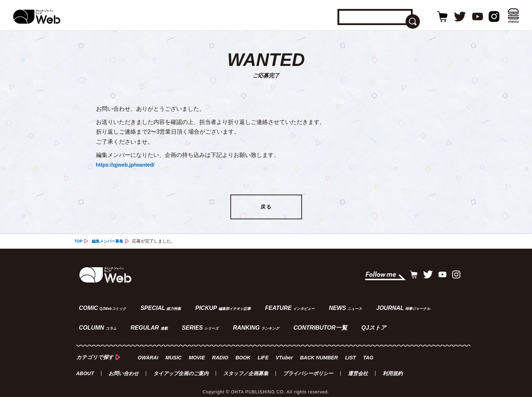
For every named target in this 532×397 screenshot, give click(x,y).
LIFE (263, 351)
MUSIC (174, 351)
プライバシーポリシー (308, 367)
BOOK (243, 351)
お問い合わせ (124, 367)
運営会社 (358, 367)
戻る (266, 207)
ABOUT (85, 367)
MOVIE (197, 351)
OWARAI (148, 351)
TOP (79, 242)
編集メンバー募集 (109, 242)
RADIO (220, 351)
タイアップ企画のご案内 (181, 367)
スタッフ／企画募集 (246, 367)
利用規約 (393, 367)
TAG (368, 351)
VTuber (284, 351)
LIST (351, 351)
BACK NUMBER (319, 351)
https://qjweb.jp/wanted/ (128, 165)
